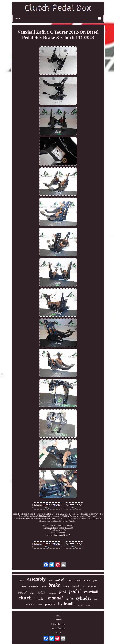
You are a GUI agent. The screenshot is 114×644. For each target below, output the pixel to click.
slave (23, 586)
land (40, 605)
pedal (75, 591)
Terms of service (58, 628)
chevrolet (34, 586)
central (75, 586)
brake (54, 585)
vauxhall (91, 592)
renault (88, 605)
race (44, 587)
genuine (92, 586)
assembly (36, 579)
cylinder (84, 598)
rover (51, 581)
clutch (25, 598)
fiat (84, 586)
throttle (81, 605)
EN (56, 633)
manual (55, 598)
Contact (58, 620)
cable (69, 599)
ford (63, 592)
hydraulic (67, 604)
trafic (21, 580)
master (40, 598)
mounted (31, 604)
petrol (22, 592)
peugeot (50, 604)
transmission (52, 594)
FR (60, 633)
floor (32, 593)
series (86, 580)
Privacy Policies (58, 624)
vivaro (78, 580)
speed (95, 580)
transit (66, 586)
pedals (41, 592)
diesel (60, 580)
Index (58, 615)
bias (96, 599)
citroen (69, 581)
